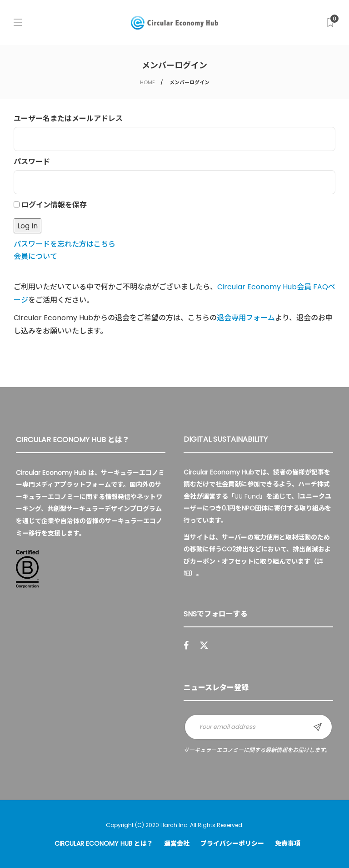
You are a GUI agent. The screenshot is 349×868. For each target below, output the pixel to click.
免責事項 (288, 843)
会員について (35, 256)
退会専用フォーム (246, 318)
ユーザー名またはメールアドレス (68, 119)
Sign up (318, 727)
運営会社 (177, 843)
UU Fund (247, 496)
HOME (147, 82)
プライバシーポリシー (232, 843)
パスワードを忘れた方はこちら (65, 244)
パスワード (32, 162)
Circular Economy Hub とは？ (104, 843)
